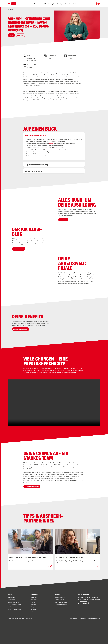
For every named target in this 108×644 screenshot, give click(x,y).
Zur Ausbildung (63, 231)
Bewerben (11, 35)
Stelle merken (21, 35)
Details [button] (51, 144)
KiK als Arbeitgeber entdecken (32, 583)
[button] (9, 4)
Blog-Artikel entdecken (19, 284)
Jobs (14, 4)
